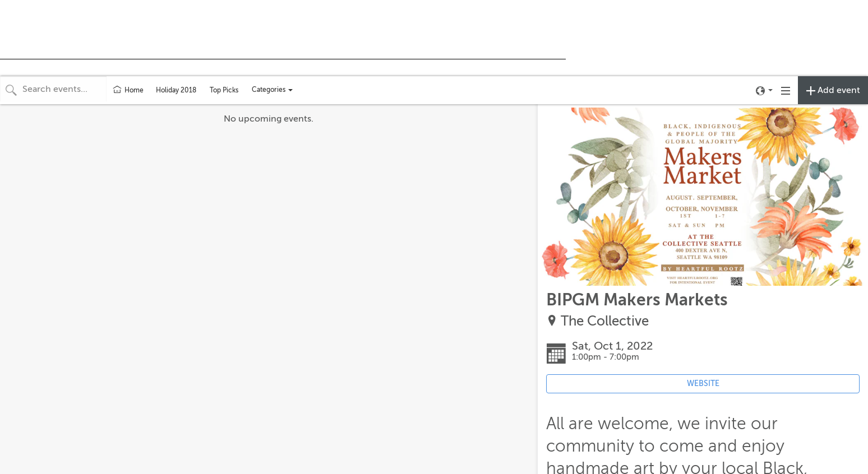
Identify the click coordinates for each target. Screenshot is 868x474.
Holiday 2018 (176, 90)
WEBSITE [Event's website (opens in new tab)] (703, 384)
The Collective (605, 321)
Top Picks (224, 90)
